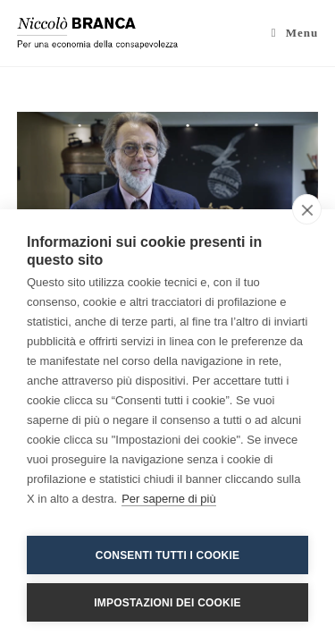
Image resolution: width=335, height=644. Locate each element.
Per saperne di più (169, 499)
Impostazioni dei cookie (167, 603)
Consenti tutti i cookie (167, 555)
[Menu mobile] (295, 33)
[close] (307, 209)
